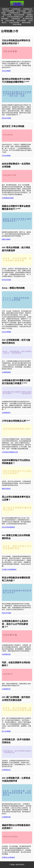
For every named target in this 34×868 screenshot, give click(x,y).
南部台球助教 (26, 22)
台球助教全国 (16, 19)
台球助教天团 (6, 817)
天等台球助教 (6, 156)
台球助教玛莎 (6, 689)
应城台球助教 (17, 24)
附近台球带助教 (19, 15)
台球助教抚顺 (6, 372)
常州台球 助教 (6, 280)
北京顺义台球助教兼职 (9, 569)
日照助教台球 (27, 9)
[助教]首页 (6, 9)
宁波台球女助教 (14, 22)
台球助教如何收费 (8, 198)
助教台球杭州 (6, 489)
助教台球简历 (27, 13)
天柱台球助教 (6, 71)
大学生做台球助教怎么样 (15, 17)
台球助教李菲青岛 (14, 13)
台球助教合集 (6, 654)
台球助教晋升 (6, 413)
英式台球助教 (21, 21)
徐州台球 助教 (6, 118)
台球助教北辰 (6, 770)
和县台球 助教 (6, 613)
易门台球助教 (6, 731)
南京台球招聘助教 (8, 11)
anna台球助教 (6, 332)
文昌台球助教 (10, 21)
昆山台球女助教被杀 (8, 527)
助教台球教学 (6, 239)
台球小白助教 (21, 11)
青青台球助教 (7, 15)
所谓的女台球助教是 (8, 857)
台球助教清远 (16, 9)
